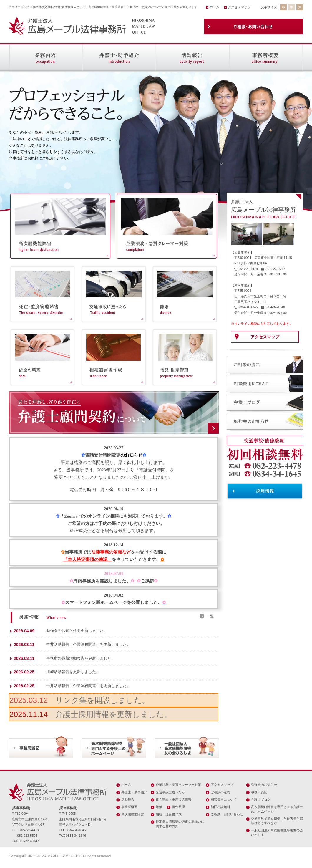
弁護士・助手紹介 (134, 792)
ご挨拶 (147, 581)
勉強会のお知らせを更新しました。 (77, 631)
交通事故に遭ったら (170, 792)
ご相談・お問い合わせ (227, 814)
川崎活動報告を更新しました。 (73, 672)
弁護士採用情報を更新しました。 (113, 714)
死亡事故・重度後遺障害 (174, 799)
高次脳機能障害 (133, 814)
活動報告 (128, 799)
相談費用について (224, 799)
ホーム (214, 7)
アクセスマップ (239, 7)
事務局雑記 (259, 792)
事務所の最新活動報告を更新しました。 (81, 658)
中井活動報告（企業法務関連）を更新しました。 (88, 644)
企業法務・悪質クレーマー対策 (178, 785)
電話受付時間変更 (103, 455)
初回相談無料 (220, 807)
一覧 (210, 616)
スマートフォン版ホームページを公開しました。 (114, 602)
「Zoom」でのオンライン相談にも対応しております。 (114, 516)
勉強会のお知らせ (264, 785)
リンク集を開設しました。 (102, 700)
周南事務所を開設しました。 (102, 581)
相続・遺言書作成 (169, 814)
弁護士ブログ (261, 799)
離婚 (159, 807)
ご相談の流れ (220, 792)
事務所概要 (129, 807)
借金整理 (178, 807)
